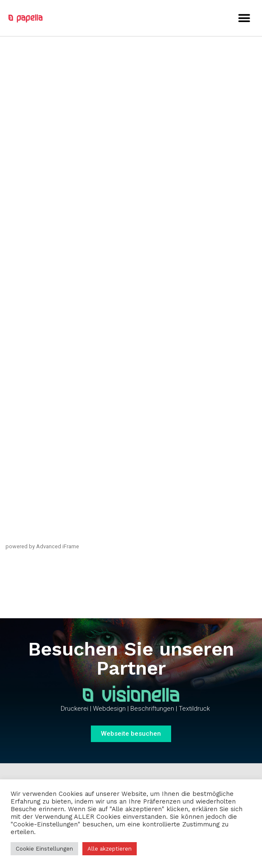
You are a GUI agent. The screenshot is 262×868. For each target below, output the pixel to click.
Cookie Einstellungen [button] (44, 849)
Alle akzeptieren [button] (110, 849)
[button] (244, 18)
